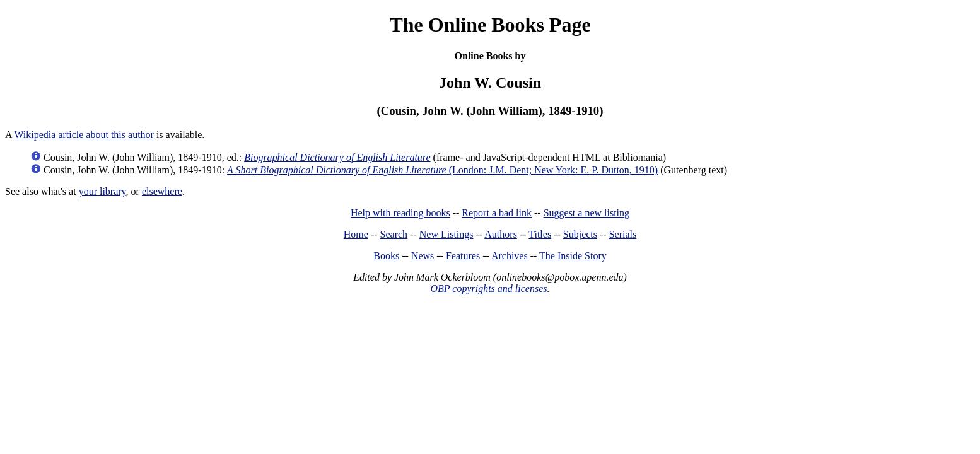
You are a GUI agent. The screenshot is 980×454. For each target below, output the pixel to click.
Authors (501, 234)
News (423, 256)
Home (356, 234)
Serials (623, 234)
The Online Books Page (490, 25)
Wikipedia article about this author (84, 135)
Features (463, 256)
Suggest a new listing (586, 213)
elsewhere (162, 191)
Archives (510, 256)
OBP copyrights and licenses (488, 288)
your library (102, 191)
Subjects (580, 234)
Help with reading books (400, 213)
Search (394, 234)
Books (386, 256)
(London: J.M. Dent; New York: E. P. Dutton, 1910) (442, 170)
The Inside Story (573, 256)
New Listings (446, 234)
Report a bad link (497, 213)
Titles (540, 234)
